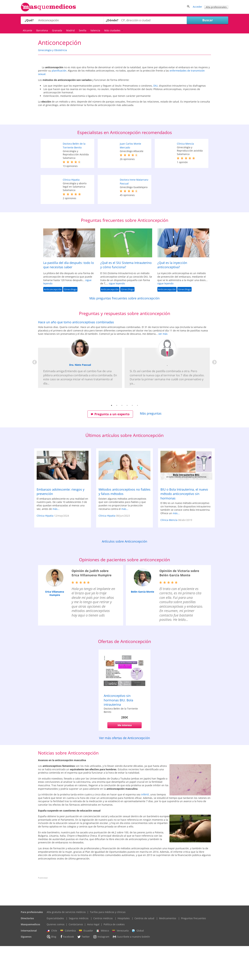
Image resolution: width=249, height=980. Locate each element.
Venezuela (120, 965)
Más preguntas (151, 447)
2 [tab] (117, 439)
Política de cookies (114, 958)
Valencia (95, 30)
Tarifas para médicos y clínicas (108, 946)
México (103, 965)
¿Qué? (29, 20)
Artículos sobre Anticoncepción (124, 575)
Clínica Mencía (185, 178)
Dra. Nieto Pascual (80, 399)
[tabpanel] (124, 388)
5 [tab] (132, 439)
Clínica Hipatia (71, 214)
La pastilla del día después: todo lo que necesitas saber (69, 299)
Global (138, 965)
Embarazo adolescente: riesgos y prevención (61, 526)
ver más (163, 368)
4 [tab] (127, 439)
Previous (34, 395)
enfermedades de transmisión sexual (167, 84)
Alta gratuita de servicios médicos (66, 946)
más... (56, 543)
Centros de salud (144, 952)
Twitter (83, 971)
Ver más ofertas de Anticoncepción (124, 772)
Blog (51, 971)
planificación (153, 77)
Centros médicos (103, 952)
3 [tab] (122, 439)
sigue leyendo (117, 317)
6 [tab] (137, 439)
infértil (145, 828)
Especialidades (55, 952)
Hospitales (124, 952)
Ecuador (86, 965)
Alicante (27, 30)
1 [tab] (112, 439)
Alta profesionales (216, 7)
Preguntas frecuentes (193, 952)
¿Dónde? (112, 20)
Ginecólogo (70, 323)
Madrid (70, 30)
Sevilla (83, 30)
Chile (52, 965)
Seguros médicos (79, 952)
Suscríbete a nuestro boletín (131, 971)
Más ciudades (114, 30)
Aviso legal (93, 958)
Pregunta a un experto (110, 448)
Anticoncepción (53, 323)
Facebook (67, 971)
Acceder (197, 7)
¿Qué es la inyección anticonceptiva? (172, 299)
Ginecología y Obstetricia (52, 50)
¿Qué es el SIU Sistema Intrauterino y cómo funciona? (126, 299)
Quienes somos (56, 958)
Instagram (101, 971)
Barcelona (42, 30)
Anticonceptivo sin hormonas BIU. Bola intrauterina (118, 734)
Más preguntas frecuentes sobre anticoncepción (124, 332)
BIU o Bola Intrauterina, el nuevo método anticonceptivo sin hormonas (184, 528)
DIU (198, 103)
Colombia (68, 965)
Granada (57, 30)
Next (214, 395)
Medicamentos (168, 952)
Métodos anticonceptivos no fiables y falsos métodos (124, 526)
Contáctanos (76, 958)
